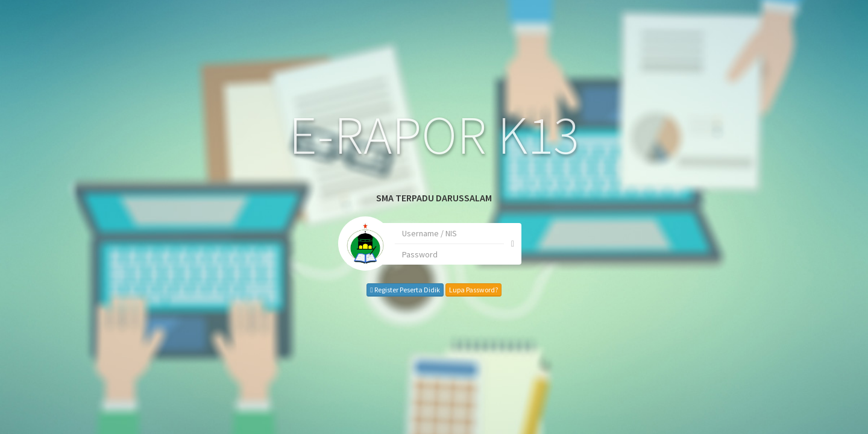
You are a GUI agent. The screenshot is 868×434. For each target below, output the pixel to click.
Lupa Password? (439, 290)
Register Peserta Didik (371, 290)
